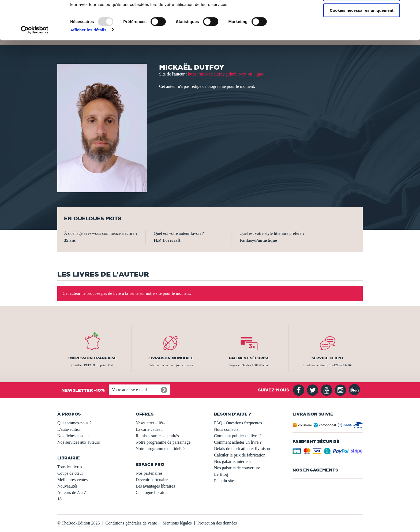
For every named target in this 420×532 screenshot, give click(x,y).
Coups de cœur (70, 473)
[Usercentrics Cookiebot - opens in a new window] (35, 64)
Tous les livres (70, 467)
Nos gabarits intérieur (233, 461)
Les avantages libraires (155, 486)
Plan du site (224, 481)
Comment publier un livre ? (238, 436)
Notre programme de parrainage (163, 442)
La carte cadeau (149, 429)
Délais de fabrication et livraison (242, 449)
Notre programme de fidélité (160, 449)
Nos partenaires (149, 473)
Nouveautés (67, 486)
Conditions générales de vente (131, 523)
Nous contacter (227, 429)
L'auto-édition (69, 429)
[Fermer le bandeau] (412, 8)
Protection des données (217, 523)
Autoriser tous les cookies (362, 13)
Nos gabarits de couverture (237, 468)
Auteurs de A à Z (72, 493)
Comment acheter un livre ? (238, 442)
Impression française (92, 358)
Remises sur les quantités (157, 436)
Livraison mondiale (171, 358)
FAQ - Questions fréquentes (238, 423)
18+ (61, 499)
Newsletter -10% (150, 423)
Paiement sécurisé (249, 358)
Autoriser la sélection (362, 29)
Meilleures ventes (72, 480)
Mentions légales (177, 523)
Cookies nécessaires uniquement (362, 45)
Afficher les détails (88, 64)
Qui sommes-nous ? (74, 423)
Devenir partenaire (152, 480)
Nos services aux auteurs (79, 442)
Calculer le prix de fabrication (240, 455)
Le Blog (221, 474)
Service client (328, 358)
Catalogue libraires (152, 493)
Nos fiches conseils (74, 436)
